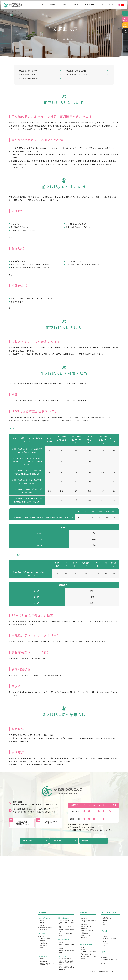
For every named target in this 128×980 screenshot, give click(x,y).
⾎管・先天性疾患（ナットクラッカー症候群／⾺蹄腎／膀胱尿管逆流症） (67, 968)
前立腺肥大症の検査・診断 (77, 75)
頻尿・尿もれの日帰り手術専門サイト (111, 960)
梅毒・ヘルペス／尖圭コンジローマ (67, 927)
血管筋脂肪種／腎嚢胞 (46, 927)
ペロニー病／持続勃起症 (65, 934)
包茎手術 (105, 957)
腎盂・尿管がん (44, 930)
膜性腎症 (83, 959)
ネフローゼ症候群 (85, 935)
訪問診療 (105, 937)
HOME (8, 914)
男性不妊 (105, 920)
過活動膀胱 (43, 941)
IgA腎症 (83, 950)
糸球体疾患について (86, 938)
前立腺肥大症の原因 (27, 75)
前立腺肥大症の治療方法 (29, 78)
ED (103, 923)
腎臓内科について (85, 918)
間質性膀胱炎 (43, 945)
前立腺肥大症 (43, 961)
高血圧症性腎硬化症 (86, 926)
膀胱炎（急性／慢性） (46, 939)
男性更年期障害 (107, 918)
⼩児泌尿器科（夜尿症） (65, 959)
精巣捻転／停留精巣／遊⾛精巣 (67, 945)
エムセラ (105, 946)
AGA (104, 925)
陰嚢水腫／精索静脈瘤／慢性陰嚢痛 (67, 951)
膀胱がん (42, 936)
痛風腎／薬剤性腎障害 (87, 931)
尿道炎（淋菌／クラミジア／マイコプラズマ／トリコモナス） (67, 922)
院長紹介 (8, 925)
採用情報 (8, 954)
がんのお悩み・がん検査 (109, 939)
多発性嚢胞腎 (84, 933)
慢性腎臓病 (84, 924)
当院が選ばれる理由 (12, 931)
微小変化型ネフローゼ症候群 (88, 956)
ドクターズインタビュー (13, 937)
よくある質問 (27, 841)
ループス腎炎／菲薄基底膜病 (88, 952)
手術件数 (105, 963)
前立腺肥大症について (28, 71)
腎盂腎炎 (42, 925)
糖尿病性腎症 (84, 929)
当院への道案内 (57, 841)
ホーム (44, 5)
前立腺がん (43, 959)
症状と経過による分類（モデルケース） (88, 921)
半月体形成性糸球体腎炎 (87, 954)
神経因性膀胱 (43, 943)
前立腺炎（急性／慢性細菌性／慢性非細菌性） (47, 964)
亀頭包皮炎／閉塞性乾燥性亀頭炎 (67, 931)
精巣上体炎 (62, 948)
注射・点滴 (106, 943)
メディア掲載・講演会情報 (14, 942)
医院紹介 (85, 841)
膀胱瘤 (41, 948)
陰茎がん (61, 936)
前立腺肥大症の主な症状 (76, 71)
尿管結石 (42, 923)
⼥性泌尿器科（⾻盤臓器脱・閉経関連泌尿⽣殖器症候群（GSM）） (67, 963)
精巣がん (61, 942)
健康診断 (105, 941)
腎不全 (82, 947)
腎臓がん (42, 921)
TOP (57, 39)
